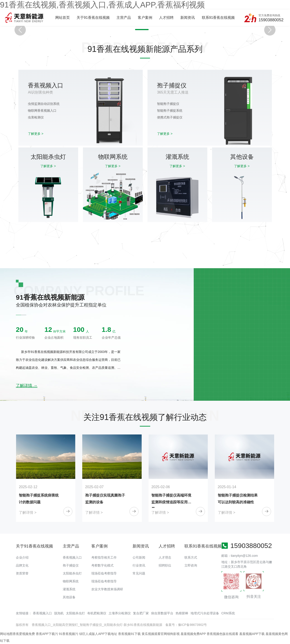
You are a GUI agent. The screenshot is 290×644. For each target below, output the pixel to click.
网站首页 (63, 18)
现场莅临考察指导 (104, 573)
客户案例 (145, 18)
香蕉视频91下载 (129, 634)
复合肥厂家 (141, 613)
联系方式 (191, 557)
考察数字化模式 (102, 565)
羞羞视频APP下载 (252, 634)
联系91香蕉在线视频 (218, 18)
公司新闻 (139, 557)
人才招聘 (166, 18)
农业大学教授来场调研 (107, 589)
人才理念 (165, 557)
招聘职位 (165, 565)
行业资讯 (139, 565)
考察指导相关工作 (104, 557)
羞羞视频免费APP (193, 634)
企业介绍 (22, 557)
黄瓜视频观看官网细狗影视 (161, 634)
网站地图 (6, 634)
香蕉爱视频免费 (24, 634)
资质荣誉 (22, 573)
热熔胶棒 (182, 613)
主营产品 (124, 18)
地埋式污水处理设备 (205, 613)
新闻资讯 (188, 18)
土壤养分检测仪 (120, 613)
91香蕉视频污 (69, 634)
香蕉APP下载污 (47, 634)
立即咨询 (191, 565)
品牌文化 (22, 565)
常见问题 (139, 573)
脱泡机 (59, 613)
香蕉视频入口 (72, 557)
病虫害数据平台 (162, 613)
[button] (137, 30)
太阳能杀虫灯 (72, 573)
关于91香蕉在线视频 (93, 18)
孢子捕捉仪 (71, 565)
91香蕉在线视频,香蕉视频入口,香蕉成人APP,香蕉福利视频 (102, 5)
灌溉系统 (69, 589)
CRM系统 (228, 613)
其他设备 (69, 597)
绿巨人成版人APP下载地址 (98, 634)
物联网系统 (71, 581)
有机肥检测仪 (97, 613)
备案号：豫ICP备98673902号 (186, 625)
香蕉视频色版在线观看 (222, 634)
